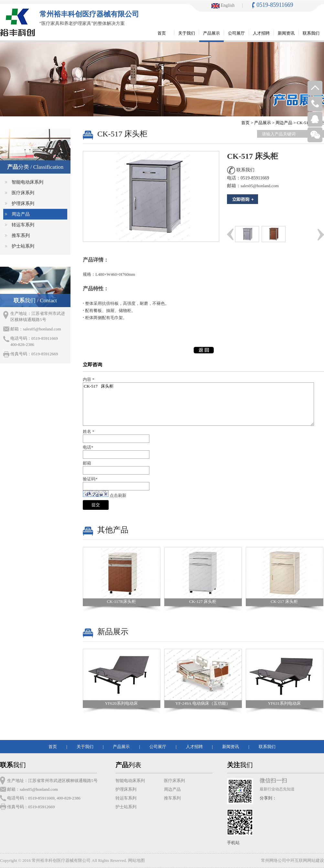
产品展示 (263, 123)
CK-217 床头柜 (284, 601)
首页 (245, 123)
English (223, 5)
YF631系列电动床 (284, 703)
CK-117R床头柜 (121, 601)
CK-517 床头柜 (198, 404)
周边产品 (284, 123)
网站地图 (136, 860)
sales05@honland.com (42, 329)
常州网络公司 (274, 860)
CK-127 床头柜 (203, 601)
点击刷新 (118, 495)
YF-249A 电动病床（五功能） (203, 703)
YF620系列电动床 (121, 703)
